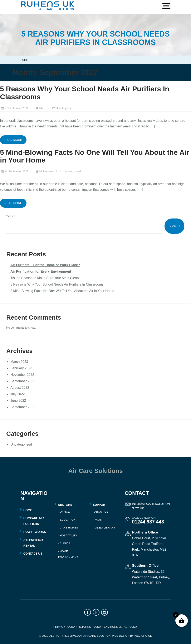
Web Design (121, 636)
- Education (67, 520)
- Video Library (104, 528)
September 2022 (23, 381)
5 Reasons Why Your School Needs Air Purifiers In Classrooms (85, 93)
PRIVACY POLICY (65, 627)
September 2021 (23, 407)
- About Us (100, 512)
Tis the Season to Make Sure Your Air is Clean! (45, 278)
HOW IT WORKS (35, 532)
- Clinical (65, 543)
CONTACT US (33, 554)
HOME (28, 510)
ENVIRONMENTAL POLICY (121, 627)
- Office (64, 512)
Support (100, 505)
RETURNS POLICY (90, 627)
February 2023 (21, 368)
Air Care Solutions (95, 471)
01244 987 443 (148, 522)
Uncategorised (65, 108)
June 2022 (18, 401)
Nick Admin (46, 171)
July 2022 (18, 394)
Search (11, 216)
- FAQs (97, 520)
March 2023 (19, 362)
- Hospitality (68, 535)
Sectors (65, 505)
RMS (42, 108)
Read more (13, 140)
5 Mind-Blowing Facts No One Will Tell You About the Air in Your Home (95, 156)
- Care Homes (68, 528)
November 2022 (22, 375)
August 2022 (20, 388)
